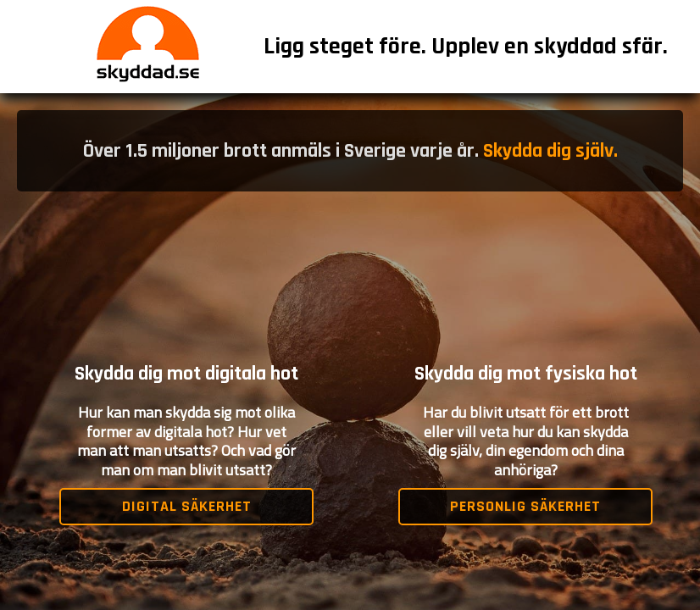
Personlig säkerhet (525, 506)
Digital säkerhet (187, 506)
